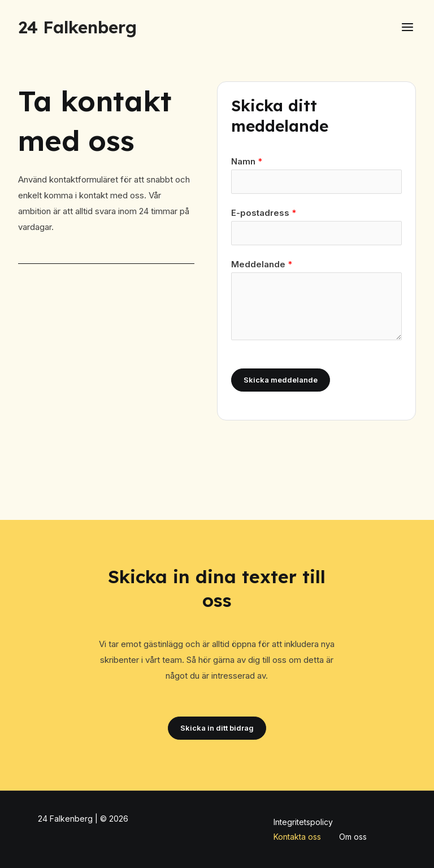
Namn (247, 161)
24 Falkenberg (77, 27)
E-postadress (264, 213)
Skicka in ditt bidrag (217, 728)
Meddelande (262, 264)
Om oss (353, 837)
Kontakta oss (297, 837)
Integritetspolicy (303, 822)
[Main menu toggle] (408, 27)
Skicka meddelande (281, 380)
